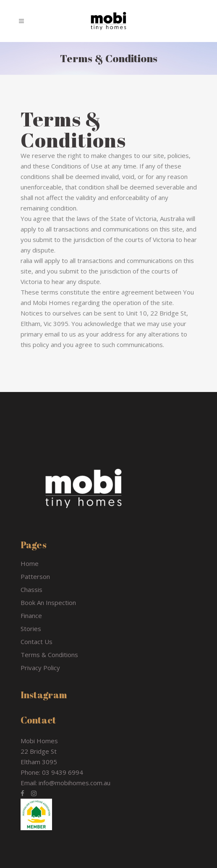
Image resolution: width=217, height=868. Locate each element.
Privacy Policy (40, 668)
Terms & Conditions (49, 655)
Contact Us (37, 642)
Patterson (35, 576)
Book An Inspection (48, 602)
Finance (31, 615)
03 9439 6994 (63, 772)
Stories (31, 629)
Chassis (31, 589)
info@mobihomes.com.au (75, 783)
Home (30, 563)
